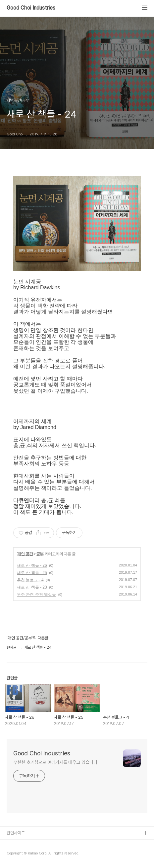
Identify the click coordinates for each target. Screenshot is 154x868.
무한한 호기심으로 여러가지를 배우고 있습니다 (55, 762)
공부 (40, 554)
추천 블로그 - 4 (30, 580)
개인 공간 (25, 554)
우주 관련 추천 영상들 (36, 595)
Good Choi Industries (31, 8)
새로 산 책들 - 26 (32, 565)
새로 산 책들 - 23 (32, 587)
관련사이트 (16, 833)
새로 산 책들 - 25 (32, 573)
